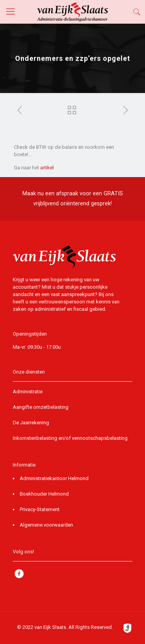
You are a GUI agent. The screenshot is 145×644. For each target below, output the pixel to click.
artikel (47, 168)
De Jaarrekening (31, 423)
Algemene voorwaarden (46, 525)
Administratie (28, 392)
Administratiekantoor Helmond (54, 478)
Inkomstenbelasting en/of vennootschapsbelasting (70, 438)
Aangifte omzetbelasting (41, 407)
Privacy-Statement (40, 509)
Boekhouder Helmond (44, 494)
